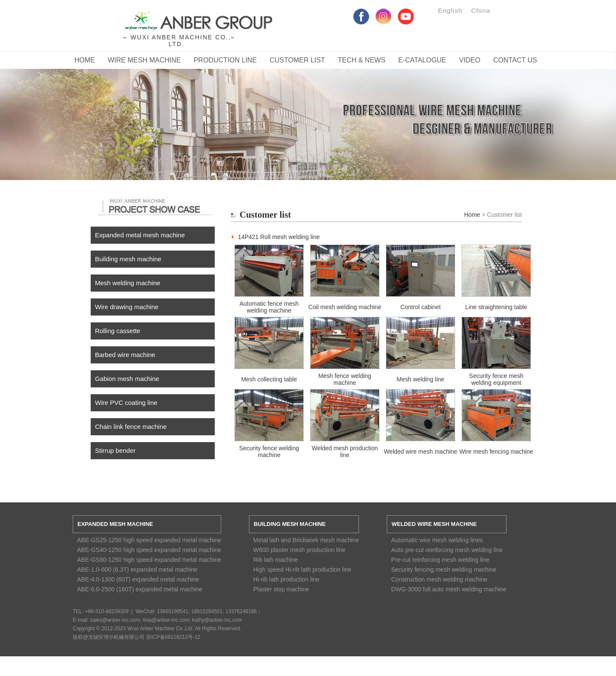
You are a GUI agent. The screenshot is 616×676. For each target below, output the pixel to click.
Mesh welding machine (128, 283)
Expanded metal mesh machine (140, 235)
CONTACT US (515, 60)
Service (308, 116)
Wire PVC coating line (126, 403)
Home (85, 60)
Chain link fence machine (131, 427)
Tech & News (362, 60)
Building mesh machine (128, 259)
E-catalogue (422, 60)
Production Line (225, 60)
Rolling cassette (118, 331)
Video (470, 60)
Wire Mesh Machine (144, 60)
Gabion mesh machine (127, 379)
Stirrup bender (115, 450)
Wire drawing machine (127, 307)
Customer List (297, 60)
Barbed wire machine (125, 355)
